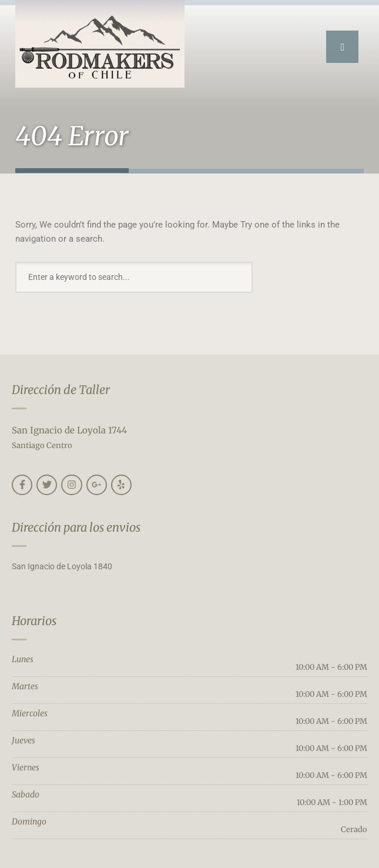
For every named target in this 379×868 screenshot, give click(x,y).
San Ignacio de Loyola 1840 (62, 566)
